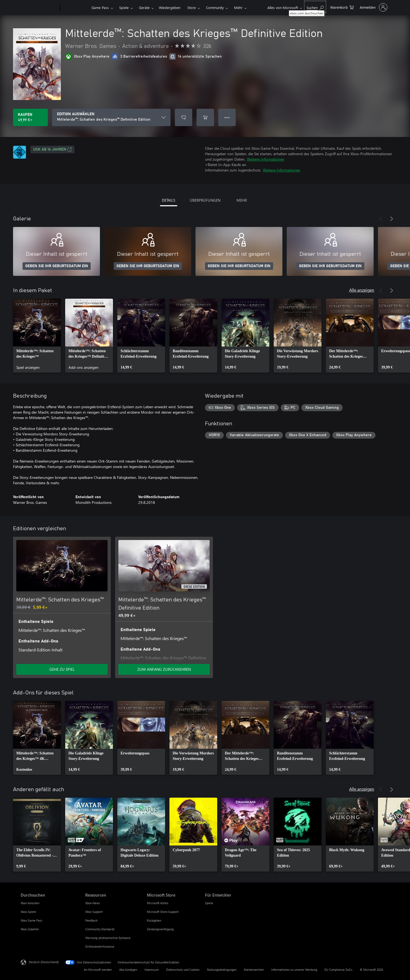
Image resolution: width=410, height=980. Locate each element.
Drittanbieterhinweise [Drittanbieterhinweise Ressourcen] (100, 946)
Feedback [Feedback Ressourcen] (91, 920)
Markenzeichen (254, 970)
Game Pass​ (100, 7)
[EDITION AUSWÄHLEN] (111, 117)
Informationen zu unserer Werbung (294, 970)
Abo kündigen (128, 970)
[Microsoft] (39, 8)
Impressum (152, 970)
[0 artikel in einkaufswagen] (342, 7)
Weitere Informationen (266, 159)
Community (215, 7)
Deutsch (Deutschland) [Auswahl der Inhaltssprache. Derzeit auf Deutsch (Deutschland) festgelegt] (44, 962)
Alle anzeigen (362, 290)
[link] (37, 336)
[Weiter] (392, 219)
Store (192, 7)
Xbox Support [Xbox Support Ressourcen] (94, 912)
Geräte (144, 7)
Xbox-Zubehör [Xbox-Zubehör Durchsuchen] (30, 929)
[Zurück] (381, 219)
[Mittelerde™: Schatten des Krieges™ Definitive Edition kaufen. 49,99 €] (30, 117)
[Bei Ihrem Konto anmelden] (373, 7)
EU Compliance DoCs (338, 970)
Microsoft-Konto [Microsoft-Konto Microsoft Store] (157, 903)
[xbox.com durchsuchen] (315, 7)
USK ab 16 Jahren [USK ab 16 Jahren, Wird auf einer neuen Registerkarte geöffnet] (52, 149)
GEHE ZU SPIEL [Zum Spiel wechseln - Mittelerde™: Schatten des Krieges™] (62, 669)
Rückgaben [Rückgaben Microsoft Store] (154, 920)
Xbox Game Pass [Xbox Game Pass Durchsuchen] (31, 920)
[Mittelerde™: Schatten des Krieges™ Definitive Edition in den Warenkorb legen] (205, 117)
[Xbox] (75, 8)
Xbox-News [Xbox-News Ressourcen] (93, 903)
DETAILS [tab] (168, 200)
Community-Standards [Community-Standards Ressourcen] (100, 929)
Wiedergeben (170, 7)
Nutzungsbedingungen (222, 970)
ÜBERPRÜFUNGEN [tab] (205, 200)
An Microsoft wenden (98, 970)
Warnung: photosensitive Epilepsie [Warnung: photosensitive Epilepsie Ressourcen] (108, 938)
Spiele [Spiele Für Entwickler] (209, 903)
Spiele (124, 7)
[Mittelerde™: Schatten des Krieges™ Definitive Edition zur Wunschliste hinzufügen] (184, 117)
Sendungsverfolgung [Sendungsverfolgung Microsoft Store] (160, 929)
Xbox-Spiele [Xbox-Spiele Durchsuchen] (28, 912)
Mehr (238, 7)
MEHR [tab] (242, 200)
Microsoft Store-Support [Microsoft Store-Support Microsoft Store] (163, 912)
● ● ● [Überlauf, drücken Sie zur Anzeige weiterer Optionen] (227, 117)
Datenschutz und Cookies (183, 970)
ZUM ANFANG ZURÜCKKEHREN (164, 669)
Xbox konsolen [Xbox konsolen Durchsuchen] (30, 903)
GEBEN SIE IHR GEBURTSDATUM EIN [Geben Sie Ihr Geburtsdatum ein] (57, 266)
